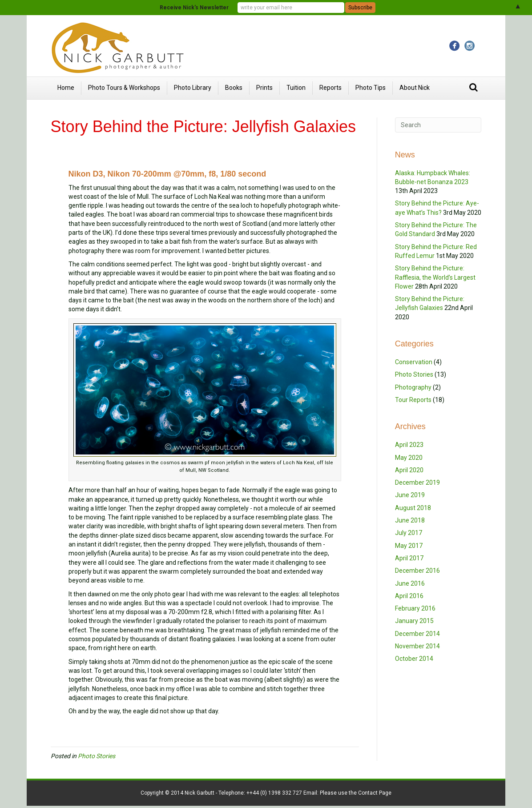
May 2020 (409, 458)
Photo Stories (97, 756)
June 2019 (410, 495)
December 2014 (417, 634)
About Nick (415, 88)
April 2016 (409, 596)
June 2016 (410, 583)
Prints (264, 88)
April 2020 (409, 470)
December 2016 (417, 571)
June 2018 (410, 520)
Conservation (414, 362)
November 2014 (417, 646)
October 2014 (414, 659)
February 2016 (415, 608)
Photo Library (193, 88)
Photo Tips (371, 88)
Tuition (296, 88)
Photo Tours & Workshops (124, 88)
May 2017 (409, 546)
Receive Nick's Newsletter (194, 8)
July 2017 (409, 533)
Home (66, 88)
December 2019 (417, 482)
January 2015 (414, 621)
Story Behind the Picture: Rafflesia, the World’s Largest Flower (435, 277)
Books (234, 88)
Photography (413, 387)
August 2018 (413, 508)
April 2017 (409, 558)
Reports (330, 88)
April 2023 (409, 445)
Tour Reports (413, 400)
